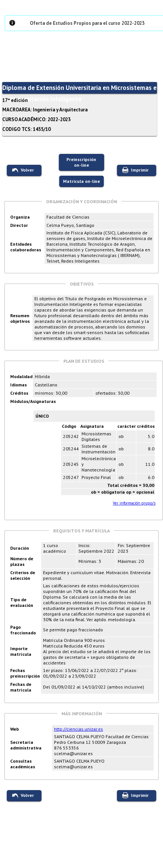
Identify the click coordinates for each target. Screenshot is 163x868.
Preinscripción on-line (81, 162)
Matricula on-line (81, 181)
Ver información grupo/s (134, 503)
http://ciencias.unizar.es (78, 729)
